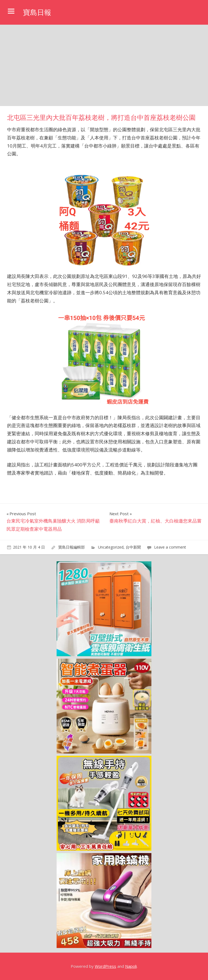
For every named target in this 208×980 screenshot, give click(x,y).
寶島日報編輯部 (71, 547)
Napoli (131, 966)
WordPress (105, 966)
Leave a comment (170, 547)
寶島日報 (38, 12)
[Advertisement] (104, 65)
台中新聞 (133, 547)
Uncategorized (111, 547)
